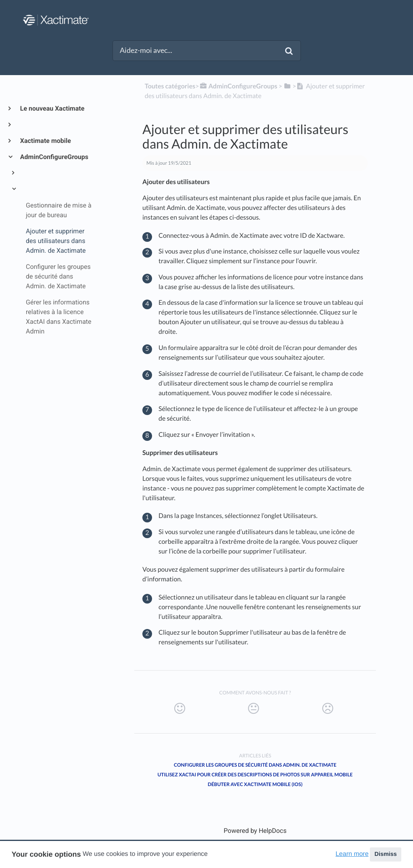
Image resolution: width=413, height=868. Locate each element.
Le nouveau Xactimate (52, 108)
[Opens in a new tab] (255, 831)
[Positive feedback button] (179, 709)
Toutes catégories (170, 86)
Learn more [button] (352, 854)
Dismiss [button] (385, 854)
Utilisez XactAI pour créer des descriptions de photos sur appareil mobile (255, 775)
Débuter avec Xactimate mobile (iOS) (255, 784)
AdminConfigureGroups (54, 157)
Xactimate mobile (45, 141)
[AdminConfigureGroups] (238, 86)
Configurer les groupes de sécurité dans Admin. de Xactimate (255, 765)
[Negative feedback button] (327, 709)
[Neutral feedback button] (253, 709)
